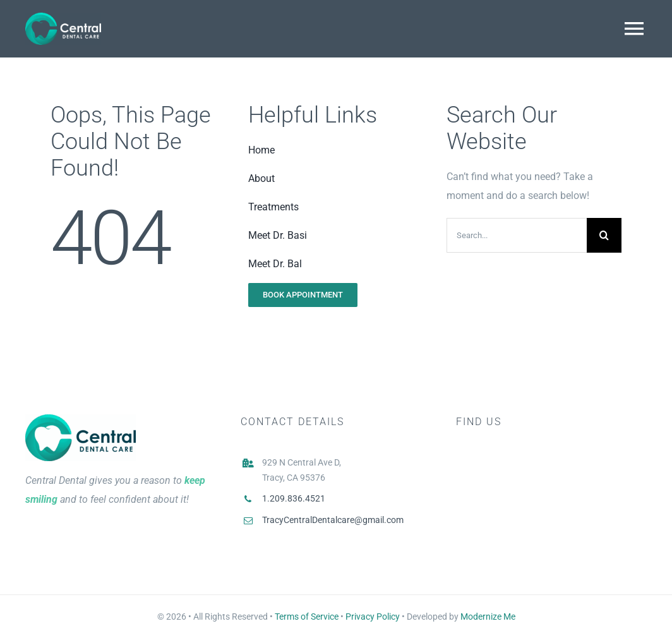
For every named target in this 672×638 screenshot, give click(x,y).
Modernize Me (488, 617)
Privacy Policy (373, 617)
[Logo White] (63, 17)
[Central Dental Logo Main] (81, 419)
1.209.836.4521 (294, 498)
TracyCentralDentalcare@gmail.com (333, 520)
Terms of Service (307, 617)
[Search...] (517, 235)
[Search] (604, 235)
